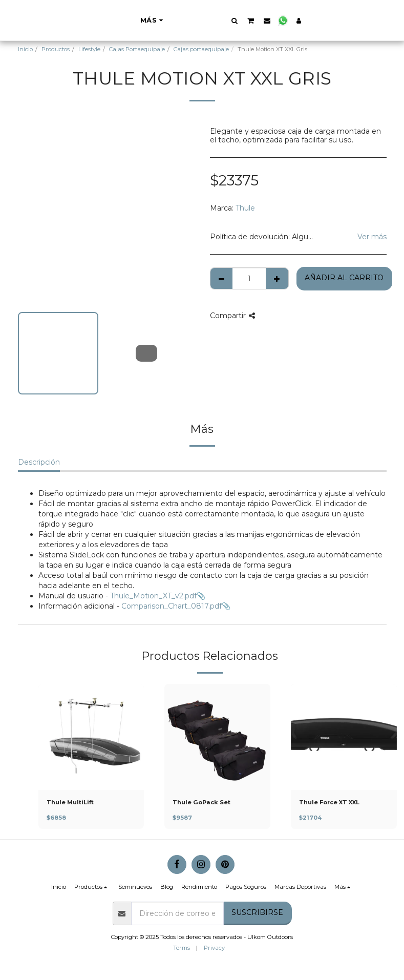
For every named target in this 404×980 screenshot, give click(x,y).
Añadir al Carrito (344, 278)
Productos (56, 49)
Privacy (214, 948)
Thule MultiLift (70, 802)
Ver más (372, 237)
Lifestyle (89, 49)
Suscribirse (257, 912)
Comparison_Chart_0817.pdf (172, 606)
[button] (285, 20)
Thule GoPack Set (201, 802)
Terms (182, 948)
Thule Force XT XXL (329, 802)
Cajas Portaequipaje (137, 49)
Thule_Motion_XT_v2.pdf (153, 596)
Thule (245, 208)
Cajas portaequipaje (201, 49)
